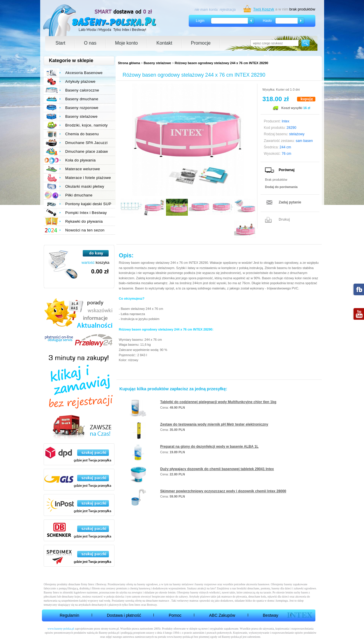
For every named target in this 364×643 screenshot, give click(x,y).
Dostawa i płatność (124, 615)
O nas (90, 43)
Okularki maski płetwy (85, 186)
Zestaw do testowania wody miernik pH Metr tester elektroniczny (214, 424)
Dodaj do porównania (281, 187)
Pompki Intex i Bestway (86, 213)
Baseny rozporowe (82, 108)
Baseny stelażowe (157, 63)
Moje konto (126, 43)
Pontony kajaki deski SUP (88, 204)
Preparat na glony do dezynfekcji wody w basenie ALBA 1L (209, 447)
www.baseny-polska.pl (61, 629)
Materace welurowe (83, 169)
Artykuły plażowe (80, 81)
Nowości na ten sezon (85, 230)
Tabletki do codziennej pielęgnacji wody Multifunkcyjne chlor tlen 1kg (218, 402)
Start (61, 43)
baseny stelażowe (183, 584)
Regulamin (69, 615)
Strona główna (129, 63)
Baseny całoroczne (82, 90)
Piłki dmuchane (79, 195)
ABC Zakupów (222, 615)
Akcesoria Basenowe (84, 73)
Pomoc (175, 615)
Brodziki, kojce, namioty (86, 125)
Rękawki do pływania (84, 221)
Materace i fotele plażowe (88, 178)
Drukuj (284, 219)
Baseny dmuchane (82, 99)
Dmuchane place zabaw (87, 151)
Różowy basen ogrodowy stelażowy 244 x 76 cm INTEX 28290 (221, 63)
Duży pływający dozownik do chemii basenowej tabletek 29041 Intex (217, 469)
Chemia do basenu (82, 134)
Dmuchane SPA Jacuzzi (86, 143)
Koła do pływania (81, 160)
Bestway (271, 615)
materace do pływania (234, 597)
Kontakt (164, 43)
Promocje (201, 43)
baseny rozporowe (206, 584)
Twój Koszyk (264, 9)
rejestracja (228, 10)
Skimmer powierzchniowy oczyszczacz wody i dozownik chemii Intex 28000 (223, 491)
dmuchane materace (158, 601)
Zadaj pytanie (290, 202)
